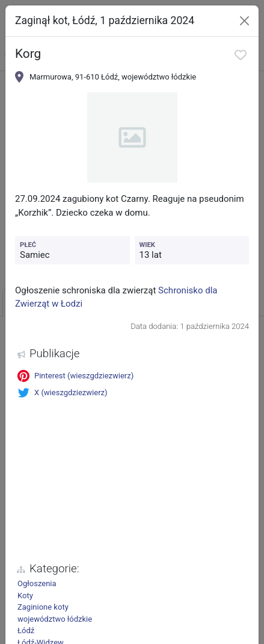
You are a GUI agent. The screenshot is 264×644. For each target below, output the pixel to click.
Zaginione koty (43, 607)
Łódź (26, 630)
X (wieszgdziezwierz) (63, 393)
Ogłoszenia (37, 583)
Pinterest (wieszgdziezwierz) (75, 376)
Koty (25, 596)
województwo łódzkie (55, 619)
